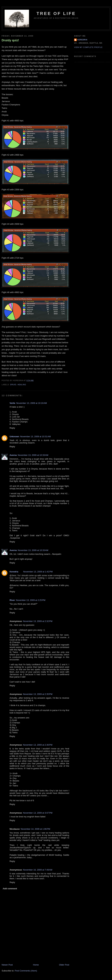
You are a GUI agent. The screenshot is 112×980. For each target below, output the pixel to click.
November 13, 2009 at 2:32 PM (38, 621)
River (12, 600)
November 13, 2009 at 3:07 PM (38, 813)
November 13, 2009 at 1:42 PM (38, 572)
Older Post (64, 965)
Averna (13, 455)
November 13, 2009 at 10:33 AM (33, 455)
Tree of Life (56, 13)
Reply (12, 428)
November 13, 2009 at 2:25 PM (31, 600)
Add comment (10, 889)
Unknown (14, 436)
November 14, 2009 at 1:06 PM (35, 829)
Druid (13, 385)
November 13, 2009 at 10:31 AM (35, 436)
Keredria (14, 572)
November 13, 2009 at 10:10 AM (32, 403)
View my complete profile (88, 47)
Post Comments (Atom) (26, 971)
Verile (12, 403)
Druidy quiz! (10, 40)
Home (36, 965)
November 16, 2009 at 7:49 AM (38, 870)
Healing (22, 385)
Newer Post (7, 965)
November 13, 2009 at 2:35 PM (38, 694)
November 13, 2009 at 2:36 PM (38, 745)
